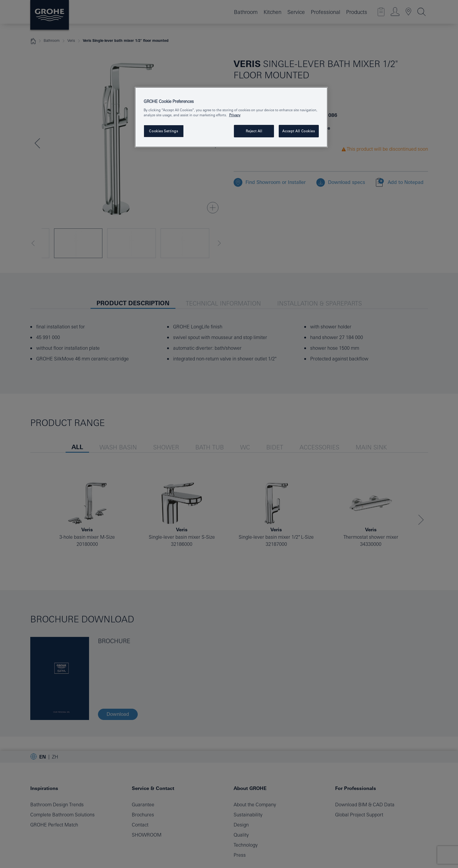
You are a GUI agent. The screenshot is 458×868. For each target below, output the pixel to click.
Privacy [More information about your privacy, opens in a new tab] (235, 115)
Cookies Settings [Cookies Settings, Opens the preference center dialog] (163, 131)
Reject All (254, 131)
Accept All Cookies (298, 131)
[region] (231, 117)
